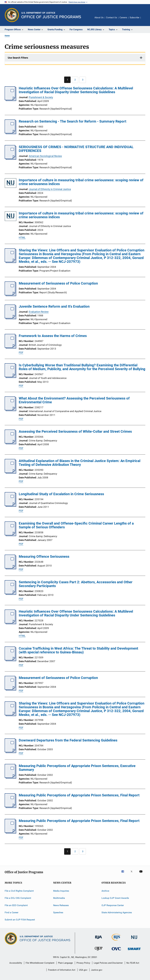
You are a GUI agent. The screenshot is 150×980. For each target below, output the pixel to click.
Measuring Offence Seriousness (44, 557)
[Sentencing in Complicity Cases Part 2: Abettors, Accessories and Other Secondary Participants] (10, 594)
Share (145, 20)
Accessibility (16, 963)
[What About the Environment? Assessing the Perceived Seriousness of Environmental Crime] (10, 410)
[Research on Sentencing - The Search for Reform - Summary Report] (10, 133)
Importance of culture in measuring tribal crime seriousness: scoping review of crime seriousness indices (81, 182)
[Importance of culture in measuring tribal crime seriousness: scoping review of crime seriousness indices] (11, 184)
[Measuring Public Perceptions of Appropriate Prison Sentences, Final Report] (10, 807)
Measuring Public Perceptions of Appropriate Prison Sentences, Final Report (79, 795)
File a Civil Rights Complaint (19, 891)
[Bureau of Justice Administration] (99, 939)
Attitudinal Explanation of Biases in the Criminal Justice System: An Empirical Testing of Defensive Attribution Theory (80, 463)
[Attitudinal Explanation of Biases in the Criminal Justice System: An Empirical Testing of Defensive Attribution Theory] (10, 473)
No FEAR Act (133, 963)
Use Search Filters (18, 58)
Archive (105, 891)
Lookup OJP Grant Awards (115, 898)
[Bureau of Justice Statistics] (116, 941)
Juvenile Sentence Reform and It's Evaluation (54, 306)
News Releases (61, 905)
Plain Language (65, 963)
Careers (123, 18)
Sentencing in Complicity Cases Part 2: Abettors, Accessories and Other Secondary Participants (76, 584)
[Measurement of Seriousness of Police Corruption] (10, 295)
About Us (99, 18)
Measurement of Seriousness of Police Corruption (58, 283)
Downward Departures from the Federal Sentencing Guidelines (68, 740)
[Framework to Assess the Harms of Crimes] (10, 348)
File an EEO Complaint (16, 905)
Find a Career (11, 912)
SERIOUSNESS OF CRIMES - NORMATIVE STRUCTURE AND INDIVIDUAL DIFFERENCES (76, 149)
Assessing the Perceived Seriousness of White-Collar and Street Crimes (75, 431)
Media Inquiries (61, 891)
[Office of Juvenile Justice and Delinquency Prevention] (99, 951)
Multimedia (59, 898)
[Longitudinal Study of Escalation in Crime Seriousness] (10, 506)
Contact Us (112, 18)
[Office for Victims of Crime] (116, 951)
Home (7, 36)
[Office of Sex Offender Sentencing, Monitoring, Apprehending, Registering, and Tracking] (134, 951)
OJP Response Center (113, 905)
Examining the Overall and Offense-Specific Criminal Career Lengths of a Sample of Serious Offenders (76, 525)
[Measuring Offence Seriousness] (10, 568)
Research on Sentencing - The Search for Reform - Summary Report (73, 121)
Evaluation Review (39, 312)
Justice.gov (97, 970)
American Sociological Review (45, 156)
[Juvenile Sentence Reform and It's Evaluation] (10, 318)
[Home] (51, 15)
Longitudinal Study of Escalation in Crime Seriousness (61, 494)
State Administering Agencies (117, 912)
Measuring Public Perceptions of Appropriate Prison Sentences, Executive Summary (77, 768)
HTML (22, 238)
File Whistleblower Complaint (40, 963)
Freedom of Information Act (62, 970)
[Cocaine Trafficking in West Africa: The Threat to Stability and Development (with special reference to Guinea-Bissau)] (10, 660)
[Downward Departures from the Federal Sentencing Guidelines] (10, 752)
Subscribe (134, 18)
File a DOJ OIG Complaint (18, 898)
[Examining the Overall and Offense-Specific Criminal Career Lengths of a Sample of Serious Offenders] (10, 535)
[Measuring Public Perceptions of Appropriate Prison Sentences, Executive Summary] (10, 778)
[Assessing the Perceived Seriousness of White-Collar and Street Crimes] (10, 443)
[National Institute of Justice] (134, 939)
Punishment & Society (41, 97)
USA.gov (83, 970)
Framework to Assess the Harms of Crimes (53, 336)
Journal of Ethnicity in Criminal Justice (50, 189)
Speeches (58, 912)
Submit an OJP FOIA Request (20, 920)
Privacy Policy (83, 963)
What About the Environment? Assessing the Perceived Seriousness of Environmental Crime (74, 400)
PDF (21, 352)
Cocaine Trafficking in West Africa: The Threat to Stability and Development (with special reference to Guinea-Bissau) (78, 650)
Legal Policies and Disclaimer (108, 963)
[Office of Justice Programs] (12, 15)
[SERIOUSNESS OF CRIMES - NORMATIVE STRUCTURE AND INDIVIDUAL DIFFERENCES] (10, 159)
